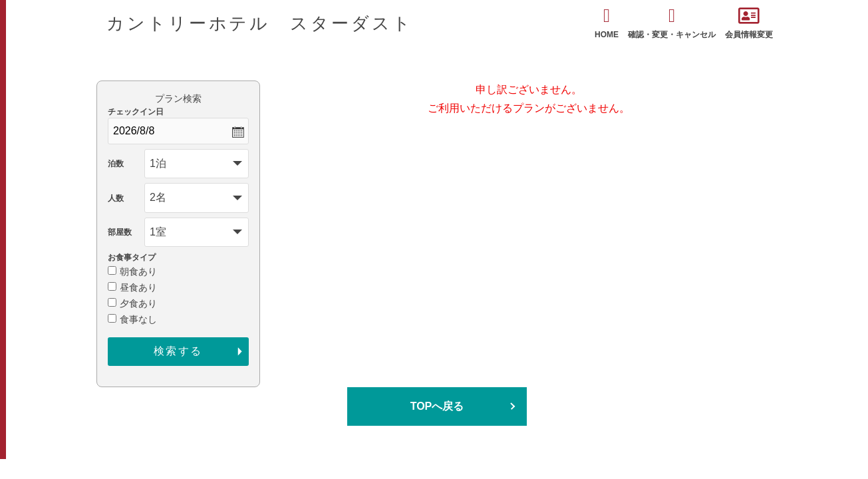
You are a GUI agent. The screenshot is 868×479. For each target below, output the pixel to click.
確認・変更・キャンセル (672, 23)
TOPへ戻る (437, 406)
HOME (607, 23)
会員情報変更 (749, 23)
